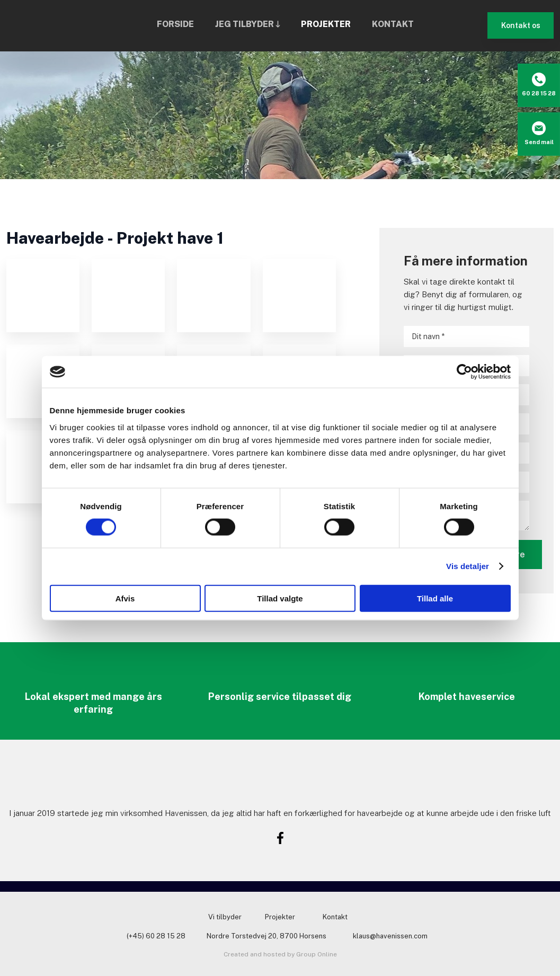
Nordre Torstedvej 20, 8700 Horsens (266, 936)
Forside (175, 24)
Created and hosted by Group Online (280, 954)
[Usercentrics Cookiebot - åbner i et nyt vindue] (464, 372)
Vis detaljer (468, 566)
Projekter (326, 24)
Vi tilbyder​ (225, 917)
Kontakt (393, 24)
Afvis (125, 598)
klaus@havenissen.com (390, 936)
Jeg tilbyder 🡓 (247, 24)
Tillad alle (435, 598)
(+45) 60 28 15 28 (156, 936)
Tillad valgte (280, 598)
